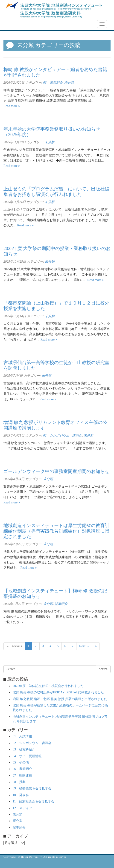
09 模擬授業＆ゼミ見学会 (32, 788)
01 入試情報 (22, 736)
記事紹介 (61, 604)
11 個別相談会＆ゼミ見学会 (34, 801)
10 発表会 (21, 795)
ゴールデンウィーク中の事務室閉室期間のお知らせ (56, 471)
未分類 (69, 83)
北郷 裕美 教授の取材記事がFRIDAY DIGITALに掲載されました (58, 692)
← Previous (14, 646)
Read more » (12, 106)
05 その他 (21, 762)
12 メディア (22, 808)
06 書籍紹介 (53, 83)
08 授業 (19, 782)
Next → (84, 646)
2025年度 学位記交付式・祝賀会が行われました (48, 686)
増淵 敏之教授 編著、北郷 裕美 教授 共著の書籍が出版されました (60, 699)
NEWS (11, 24)
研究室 (18, 821)
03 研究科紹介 (24, 749)
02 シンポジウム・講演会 (63, 435)
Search (103, 669)
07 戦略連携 (22, 776)
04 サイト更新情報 (27, 756)
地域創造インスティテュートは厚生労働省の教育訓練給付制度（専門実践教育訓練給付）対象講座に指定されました (56, 531)
